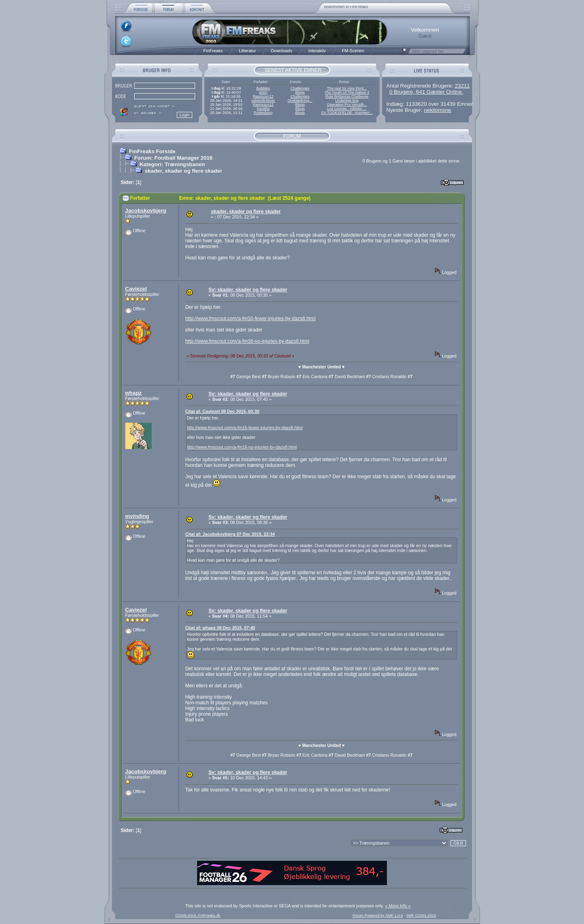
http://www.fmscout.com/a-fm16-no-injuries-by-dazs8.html (247, 341)
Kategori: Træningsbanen (172, 164)
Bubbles (263, 88)
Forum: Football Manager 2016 (173, 158)
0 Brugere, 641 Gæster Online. (426, 92)
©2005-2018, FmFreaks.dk (198, 915)
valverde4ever (263, 101)
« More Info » (398, 906)
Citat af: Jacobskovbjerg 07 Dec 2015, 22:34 (230, 534)
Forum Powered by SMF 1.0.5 (378, 915)
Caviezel (136, 289)
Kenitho (263, 109)
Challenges (300, 88)
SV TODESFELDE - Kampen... (347, 113)
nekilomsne (437, 110)
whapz (134, 393)
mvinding (137, 516)
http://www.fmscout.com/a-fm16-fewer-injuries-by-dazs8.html (250, 319)
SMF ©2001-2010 (421, 915)
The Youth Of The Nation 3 (347, 92)
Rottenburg (263, 113)
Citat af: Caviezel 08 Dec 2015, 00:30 (222, 411)
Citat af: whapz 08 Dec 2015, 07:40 (220, 628)
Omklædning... (300, 101)
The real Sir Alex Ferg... (347, 88)
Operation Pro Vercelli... (347, 105)
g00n (263, 92)
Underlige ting (347, 101)
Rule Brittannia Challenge (347, 96)
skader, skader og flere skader (184, 171)
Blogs (300, 92)
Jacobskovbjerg (146, 211)
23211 (462, 86)
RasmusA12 (263, 96)
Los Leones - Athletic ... (347, 109)
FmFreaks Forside (152, 151)
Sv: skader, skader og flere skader (248, 290)
